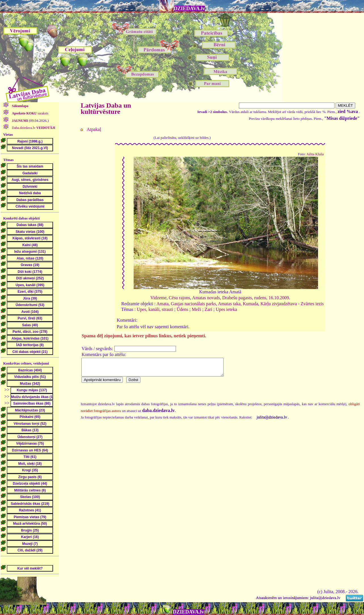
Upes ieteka (226, 309)
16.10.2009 (279, 298)
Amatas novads (206, 298)
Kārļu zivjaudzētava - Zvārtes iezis (292, 304)
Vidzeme (158, 298)
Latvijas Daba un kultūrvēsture (106, 108)
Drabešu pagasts (237, 298)
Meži (196, 309)
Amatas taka (229, 304)
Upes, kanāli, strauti (155, 309)
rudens (260, 298)
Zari (208, 309)
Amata (162, 304)
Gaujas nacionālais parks (193, 304)
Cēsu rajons (179, 298)
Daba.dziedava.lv (33, 128)
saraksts (30, 113)
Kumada (251, 304)
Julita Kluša (315, 154)
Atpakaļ (94, 129)
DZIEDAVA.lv (190, 9)
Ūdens (183, 309)
